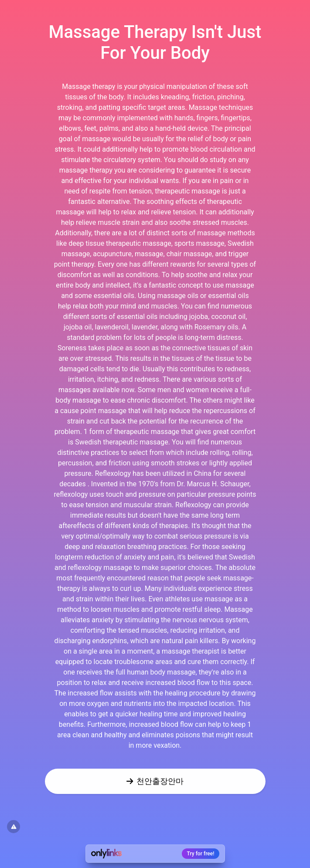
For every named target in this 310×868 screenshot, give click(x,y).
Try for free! (201, 854)
